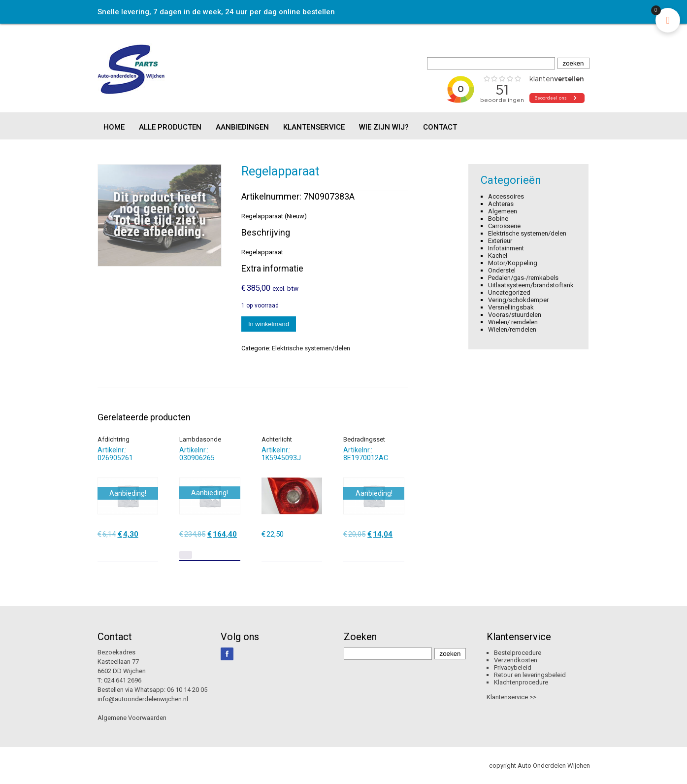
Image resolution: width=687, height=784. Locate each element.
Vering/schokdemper (518, 300)
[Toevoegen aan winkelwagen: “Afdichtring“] (152, 550)
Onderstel (502, 270)
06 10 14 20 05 (187, 690)
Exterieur (500, 241)
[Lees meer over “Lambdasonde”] (186, 555)
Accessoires (506, 196)
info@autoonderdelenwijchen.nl (143, 699)
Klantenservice (314, 127)
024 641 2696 (123, 680)
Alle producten (170, 127)
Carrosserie (504, 226)
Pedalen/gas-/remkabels (523, 278)
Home (114, 127)
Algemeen (503, 211)
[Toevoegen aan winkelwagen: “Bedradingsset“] (398, 550)
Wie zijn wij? (384, 127)
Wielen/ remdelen (513, 322)
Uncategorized (509, 292)
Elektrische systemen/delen (311, 348)
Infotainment (506, 248)
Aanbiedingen (242, 127)
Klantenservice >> (511, 697)
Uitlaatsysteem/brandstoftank (531, 285)
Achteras (501, 204)
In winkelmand (269, 324)
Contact (440, 127)
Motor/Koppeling (513, 263)
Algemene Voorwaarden (132, 718)
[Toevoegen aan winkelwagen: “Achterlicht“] (316, 550)
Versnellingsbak (511, 307)
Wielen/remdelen (512, 329)
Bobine (498, 219)
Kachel (498, 256)
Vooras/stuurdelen (515, 315)
